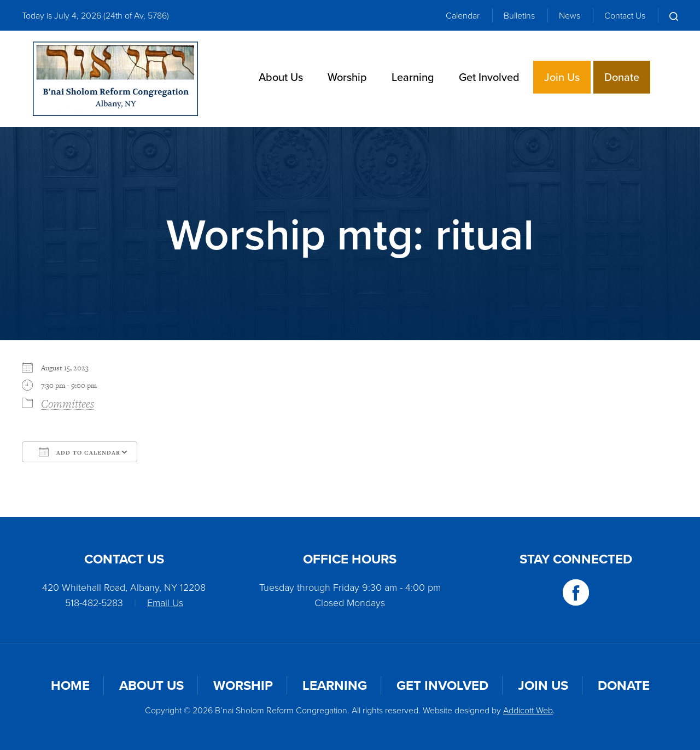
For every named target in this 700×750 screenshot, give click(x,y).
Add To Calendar (80, 452)
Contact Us (625, 15)
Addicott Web (528, 710)
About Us (281, 77)
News (570, 15)
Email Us (165, 602)
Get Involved (489, 77)
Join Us (562, 77)
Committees (68, 403)
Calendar (463, 15)
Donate (622, 77)
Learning (413, 77)
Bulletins (519, 15)
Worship (347, 77)
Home (70, 685)
